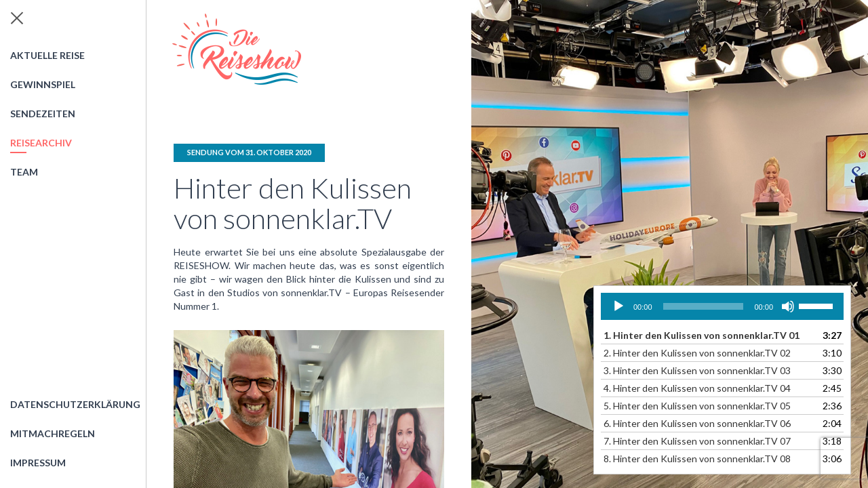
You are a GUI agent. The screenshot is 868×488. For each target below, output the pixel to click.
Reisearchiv (41, 143)
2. (697, 353)
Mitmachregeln (53, 433)
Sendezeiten (43, 114)
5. (697, 406)
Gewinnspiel (43, 84)
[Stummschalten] (788, 306)
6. (697, 423)
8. (697, 459)
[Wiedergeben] (618, 306)
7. (697, 441)
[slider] (704, 306)
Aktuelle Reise (47, 55)
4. (697, 388)
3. (697, 370)
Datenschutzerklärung (75, 404)
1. (702, 335)
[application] (722, 306)
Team (24, 172)
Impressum (38, 463)
